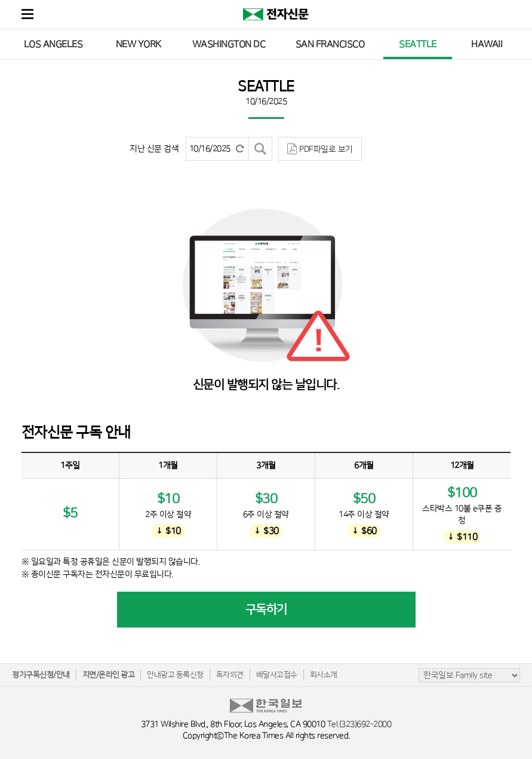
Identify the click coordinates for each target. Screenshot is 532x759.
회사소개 (324, 675)
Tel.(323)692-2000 (359, 724)
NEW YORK (139, 44)
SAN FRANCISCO (330, 44)
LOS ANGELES (53, 44)
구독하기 (266, 610)
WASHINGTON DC (229, 44)
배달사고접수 (277, 675)
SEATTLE (418, 44)
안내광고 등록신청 (175, 675)
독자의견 (230, 675)
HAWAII (487, 44)
